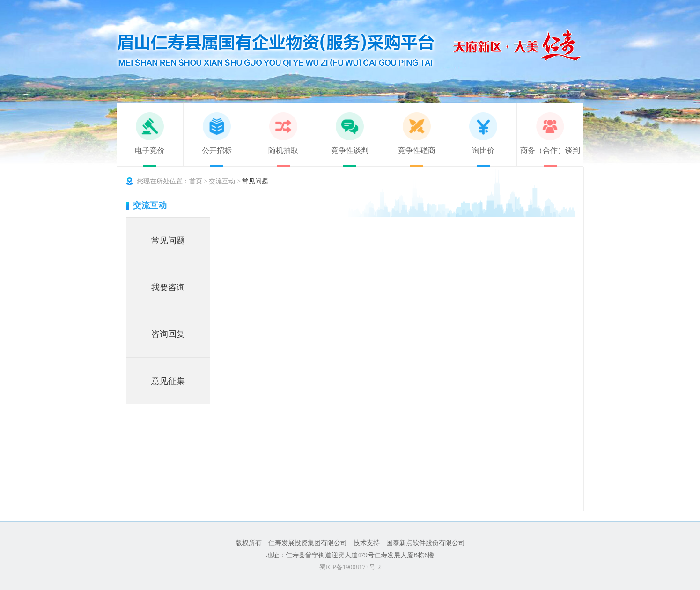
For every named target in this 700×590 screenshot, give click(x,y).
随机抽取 (283, 150)
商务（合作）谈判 (550, 150)
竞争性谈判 (350, 150)
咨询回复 (168, 334)
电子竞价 (150, 150)
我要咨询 (168, 287)
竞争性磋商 (417, 150)
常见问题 (168, 240)
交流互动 (222, 181)
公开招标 (217, 150)
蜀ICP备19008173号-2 (350, 567)
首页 (196, 181)
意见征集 (168, 381)
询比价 (483, 150)
